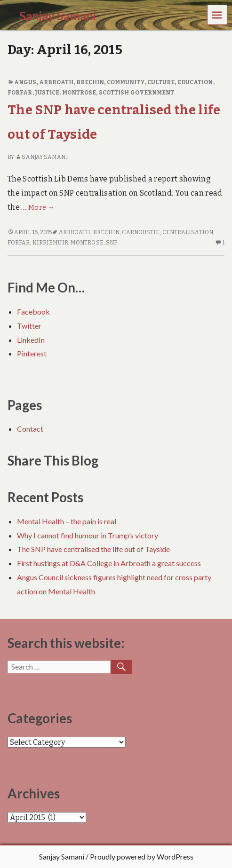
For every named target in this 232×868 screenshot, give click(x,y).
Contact (30, 429)
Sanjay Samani (41, 157)
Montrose (79, 93)
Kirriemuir (50, 243)
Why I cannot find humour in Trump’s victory (88, 535)
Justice (47, 93)
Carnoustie (141, 232)
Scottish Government (137, 93)
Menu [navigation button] (217, 14)
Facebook (33, 312)
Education (195, 82)
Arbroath (56, 82)
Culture (161, 82)
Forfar (20, 93)
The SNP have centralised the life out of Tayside (93, 549)
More (41, 208)
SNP (112, 243)
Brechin (90, 82)
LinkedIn (31, 340)
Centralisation (188, 232)
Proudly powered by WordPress (142, 856)
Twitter (29, 326)
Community (126, 82)
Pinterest (32, 353)
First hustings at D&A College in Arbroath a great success (109, 563)
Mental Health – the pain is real (67, 521)
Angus (25, 82)
